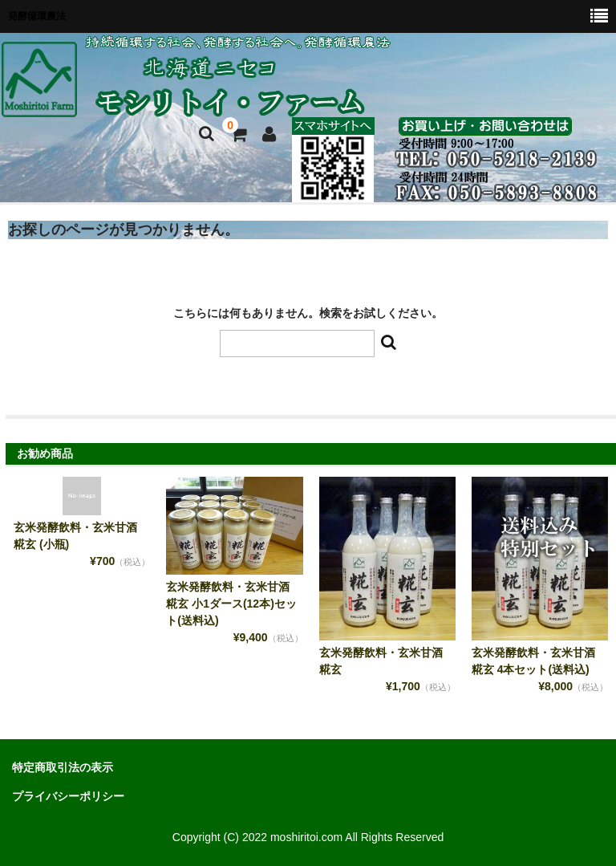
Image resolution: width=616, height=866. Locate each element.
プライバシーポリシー (68, 796)
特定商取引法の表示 (63, 767)
